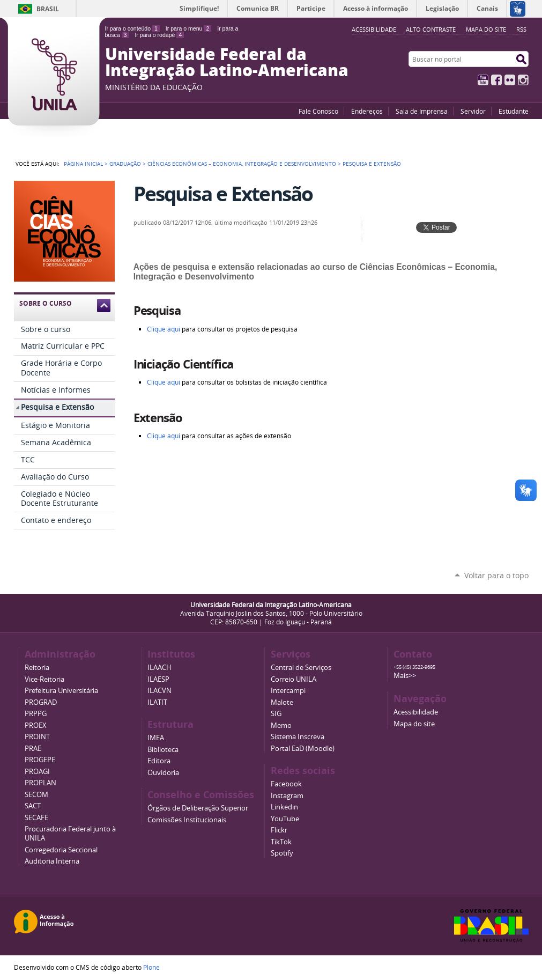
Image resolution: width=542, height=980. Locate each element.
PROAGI (37, 772)
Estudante (514, 111)
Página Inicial (83, 164)
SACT (33, 806)
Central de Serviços (301, 668)
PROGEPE (40, 760)
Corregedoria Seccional (61, 850)
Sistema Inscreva (298, 737)
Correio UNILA (294, 679)
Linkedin (284, 807)
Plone (151, 967)
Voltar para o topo (496, 575)
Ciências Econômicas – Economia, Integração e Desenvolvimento (242, 164)
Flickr (510, 80)
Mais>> (405, 676)
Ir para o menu (188, 28)
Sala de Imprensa (422, 111)
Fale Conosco (318, 111)
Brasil (48, 9)
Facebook (496, 80)
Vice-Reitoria (44, 679)
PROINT (37, 737)
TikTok (281, 842)
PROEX (36, 725)
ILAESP (158, 679)
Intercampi (288, 691)
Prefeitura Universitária (61, 691)
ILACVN (159, 691)
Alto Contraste (431, 29)
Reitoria (37, 668)
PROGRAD (41, 702)
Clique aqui (164, 382)
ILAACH (159, 668)
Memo (281, 725)
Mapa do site (486, 29)
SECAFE (36, 818)
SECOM (36, 795)
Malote (282, 702)
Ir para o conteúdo (132, 28)
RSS (521, 29)
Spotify (282, 853)
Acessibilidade (416, 712)
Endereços (367, 111)
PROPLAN (40, 783)
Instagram (523, 80)
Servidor (473, 111)
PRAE (33, 749)
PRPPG (36, 714)
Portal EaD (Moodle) (303, 749)
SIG (276, 714)
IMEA (156, 738)
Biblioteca (163, 750)
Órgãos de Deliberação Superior (198, 808)
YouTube (483, 80)
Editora (159, 761)
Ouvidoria (163, 773)
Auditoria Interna (52, 861)
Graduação (125, 164)
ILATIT (157, 702)
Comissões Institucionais (187, 820)
